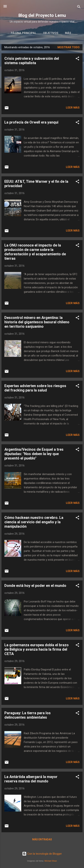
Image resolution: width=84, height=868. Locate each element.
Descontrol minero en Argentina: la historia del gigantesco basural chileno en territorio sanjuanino (37, 323)
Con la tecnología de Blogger (42, 854)
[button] (77, 60)
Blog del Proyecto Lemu (42, 15)
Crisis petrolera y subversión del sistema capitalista (32, 61)
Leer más (73, 108)
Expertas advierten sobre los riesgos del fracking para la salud (35, 389)
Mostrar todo (69, 48)
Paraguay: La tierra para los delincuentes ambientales (28, 716)
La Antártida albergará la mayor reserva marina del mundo (31, 780)
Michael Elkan (51, 861)
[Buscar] (79, 7)
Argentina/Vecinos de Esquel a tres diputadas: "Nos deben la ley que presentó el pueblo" (34, 455)
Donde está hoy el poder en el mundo (35, 586)
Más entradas (42, 840)
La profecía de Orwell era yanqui (31, 123)
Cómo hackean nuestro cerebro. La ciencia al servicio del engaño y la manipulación (34, 523)
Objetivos (46, 33)
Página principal (19, 33)
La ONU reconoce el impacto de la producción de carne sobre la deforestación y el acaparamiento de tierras (35, 253)
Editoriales (69, 33)
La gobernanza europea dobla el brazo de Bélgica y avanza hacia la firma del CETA (37, 650)
